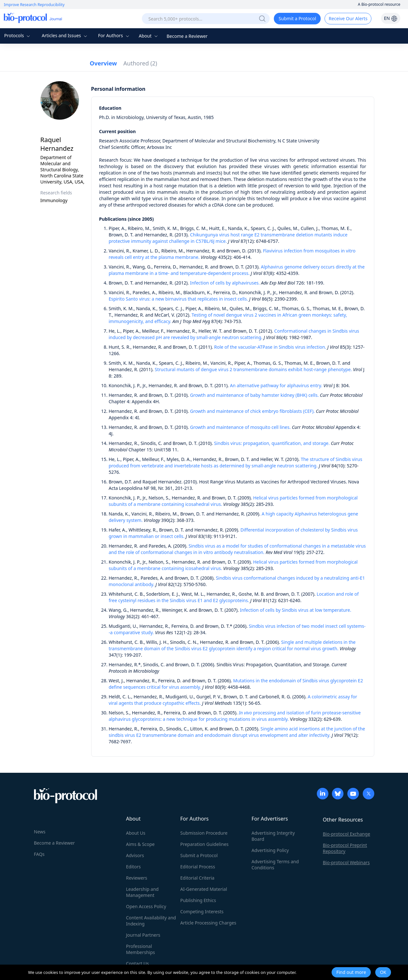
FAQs (39, 854)
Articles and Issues (65, 35)
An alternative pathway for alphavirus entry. (276, 385)
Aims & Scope (140, 844)
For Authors (114, 35)
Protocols (18, 35)
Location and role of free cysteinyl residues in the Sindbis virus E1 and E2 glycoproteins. (234, 597)
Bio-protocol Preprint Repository (345, 848)
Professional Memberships (141, 949)
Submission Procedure (204, 833)
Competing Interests (202, 912)
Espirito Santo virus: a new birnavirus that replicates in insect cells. (178, 299)
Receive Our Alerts (348, 18)
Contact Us (138, 963)
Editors (134, 867)
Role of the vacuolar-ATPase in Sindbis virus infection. (270, 347)
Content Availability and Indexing (151, 921)
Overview (104, 63)
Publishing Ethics (198, 900)
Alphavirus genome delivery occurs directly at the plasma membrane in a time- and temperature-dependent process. (237, 270)
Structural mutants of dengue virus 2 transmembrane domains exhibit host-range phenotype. (253, 369)
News (40, 832)
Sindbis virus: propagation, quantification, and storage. (272, 443)
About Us (136, 833)
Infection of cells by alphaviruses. (225, 283)
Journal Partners (143, 935)
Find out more (351, 972)
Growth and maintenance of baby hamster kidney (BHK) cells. (254, 395)
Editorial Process (198, 867)
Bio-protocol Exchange (347, 834)
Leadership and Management (143, 892)
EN (391, 18)
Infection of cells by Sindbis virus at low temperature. (295, 610)
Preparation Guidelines (205, 844)
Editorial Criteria (197, 878)
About (149, 36)
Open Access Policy (146, 906)
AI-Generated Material (204, 889)
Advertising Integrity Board (273, 836)
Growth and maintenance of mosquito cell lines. (240, 427)
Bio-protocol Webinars (346, 862)
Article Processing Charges (208, 923)
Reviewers (137, 878)
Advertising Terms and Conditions (275, 865)
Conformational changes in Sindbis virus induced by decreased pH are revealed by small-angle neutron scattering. (234, 334)
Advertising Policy (270, 850)
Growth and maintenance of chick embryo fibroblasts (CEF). (252, 411)
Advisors (135, 855)
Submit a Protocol (297, 18)
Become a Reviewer (187, 36)
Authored (140, 63)
